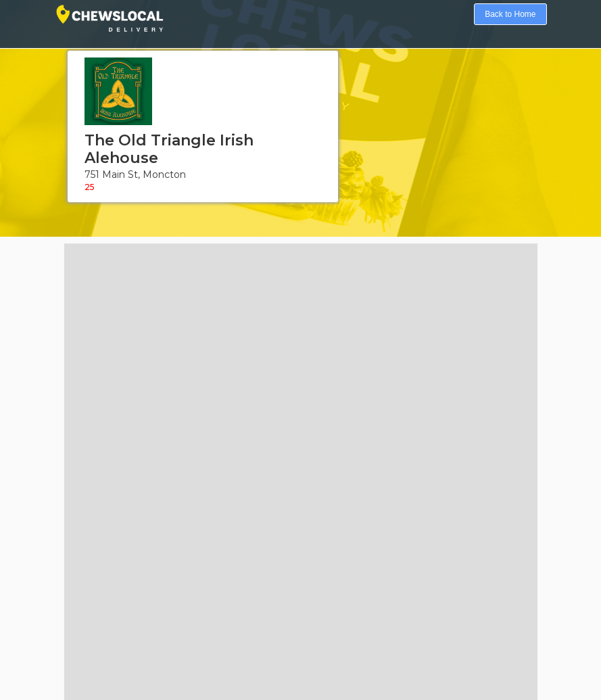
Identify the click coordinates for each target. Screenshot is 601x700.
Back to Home (510, 14)
